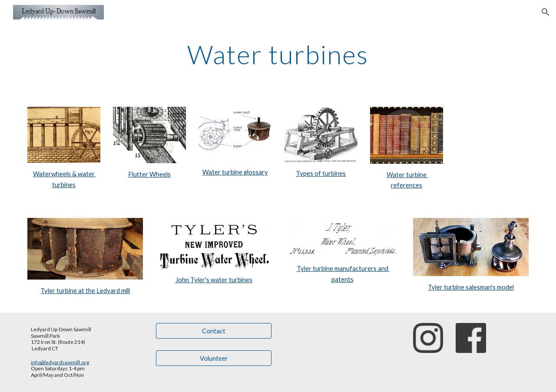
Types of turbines (321, 173)
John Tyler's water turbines (214, 280)
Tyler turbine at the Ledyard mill (85, 291)
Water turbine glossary (235, 172)
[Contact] (214, 331)
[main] (278, 54)
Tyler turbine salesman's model (471, 287)
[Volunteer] (214, 358)
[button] (546, 12)
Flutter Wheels (149, 174)
